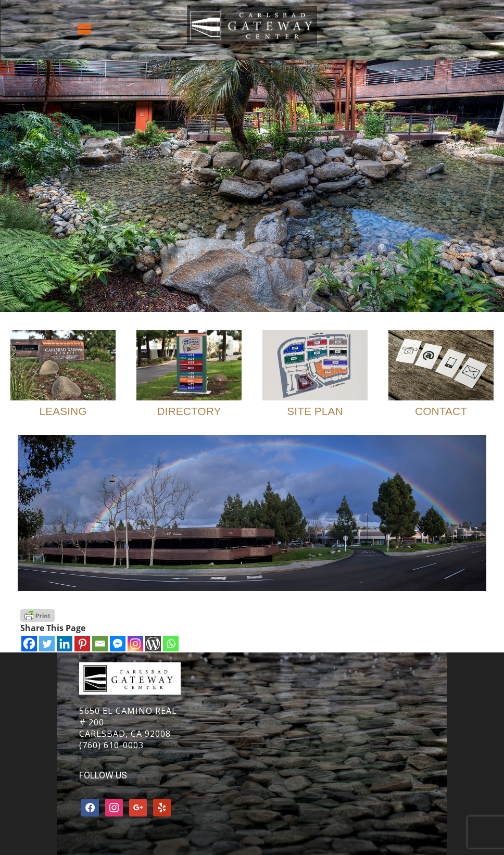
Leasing (63, 411)
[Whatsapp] (171, 644)
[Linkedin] (65, 644)
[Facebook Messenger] (118, 644)
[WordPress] (153, 644)
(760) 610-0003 (111, 745)
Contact (441, 411)
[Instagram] (135, 644)
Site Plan (315, 411)
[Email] (100, 644)
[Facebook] (29, 644)
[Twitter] (47, 644)
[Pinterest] (82, 644)
